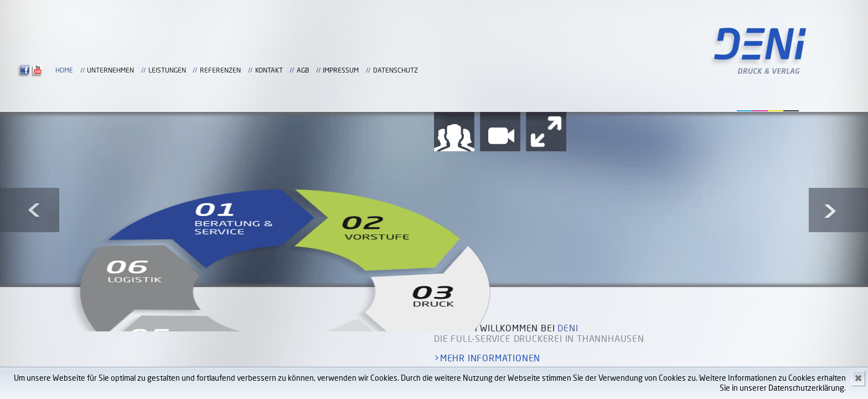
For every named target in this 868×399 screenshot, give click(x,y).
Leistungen (546, 70)
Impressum (719, 70)
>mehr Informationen (487, 359)
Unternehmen (489, 70)
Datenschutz (464, 78)
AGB (681, 70)
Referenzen (599, 70)
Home (443, 70)
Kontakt (648, 70)
